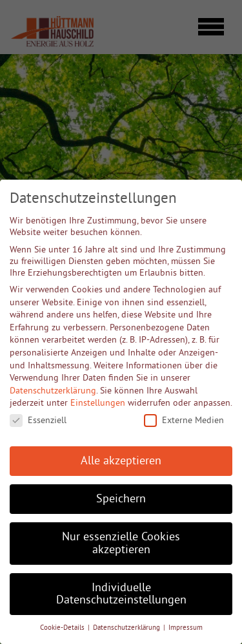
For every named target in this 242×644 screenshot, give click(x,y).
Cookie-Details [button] (63, 628)
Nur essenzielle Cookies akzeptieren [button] (121, 543)
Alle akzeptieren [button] (121, 460)
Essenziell (38, 420)
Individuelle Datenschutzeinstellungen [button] (121, 594)
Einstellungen (98, 402)
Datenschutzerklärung (53, 390)
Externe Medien (184, 420)
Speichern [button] (121, 498)
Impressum (186, 628)
